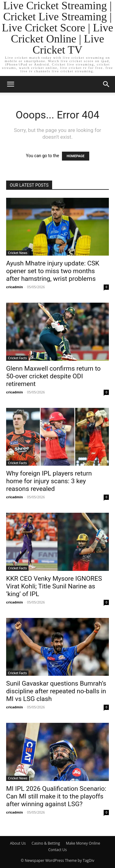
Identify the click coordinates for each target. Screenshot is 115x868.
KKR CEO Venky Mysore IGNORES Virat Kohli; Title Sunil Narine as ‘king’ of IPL (54, 586)
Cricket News (18, 253)
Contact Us (57, 850)
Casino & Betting (46, 843)
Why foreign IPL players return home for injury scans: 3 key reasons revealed (49, 481)
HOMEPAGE (75, 156)
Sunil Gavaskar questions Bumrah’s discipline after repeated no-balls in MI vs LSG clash (56, 691)
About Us (18, 843)
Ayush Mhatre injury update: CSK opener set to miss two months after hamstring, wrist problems (53, 271)
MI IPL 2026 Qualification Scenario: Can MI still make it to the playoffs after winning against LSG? (56, 796)
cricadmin (15, 287)
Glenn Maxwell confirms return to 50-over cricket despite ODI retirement (53, 376)
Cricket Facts (17, 358)
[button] (10, 84)
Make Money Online (83, 843)
